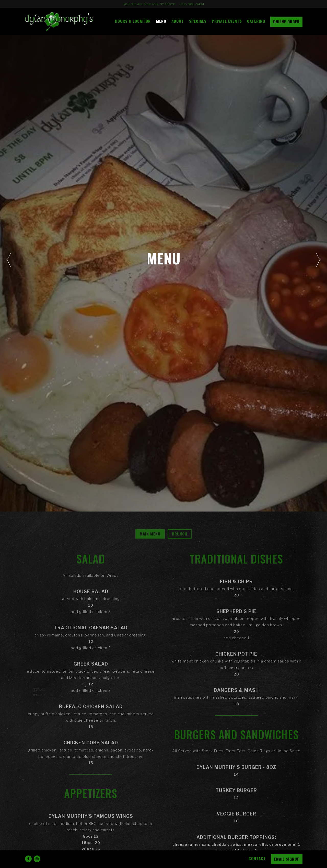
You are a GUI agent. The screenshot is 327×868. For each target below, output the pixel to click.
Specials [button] (198, 21)
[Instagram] (37, 859)
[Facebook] (28, 859)
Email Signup (287, 859)
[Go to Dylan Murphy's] (149, 4)
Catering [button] (256, 21)
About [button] (178, 21)
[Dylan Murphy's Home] (63, 21)
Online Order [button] (286, 21)
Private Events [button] (227, 21)
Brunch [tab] (180, 534)
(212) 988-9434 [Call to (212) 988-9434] (192, 4)
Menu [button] (161, 21)
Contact (257, 858)
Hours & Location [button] (133, 21)
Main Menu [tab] (150, 534)
